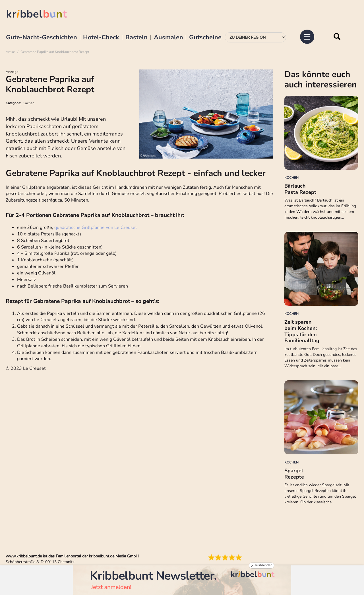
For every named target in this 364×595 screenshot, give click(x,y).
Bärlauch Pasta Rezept (300, 189)
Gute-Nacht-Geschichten (42, 38)
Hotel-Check (101, 38)
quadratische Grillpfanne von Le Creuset (96, 227)
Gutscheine (205, 38)
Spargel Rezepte (294, 474)
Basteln (136, 38)
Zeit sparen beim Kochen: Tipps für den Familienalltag (302, 331)
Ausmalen (168, 38)
